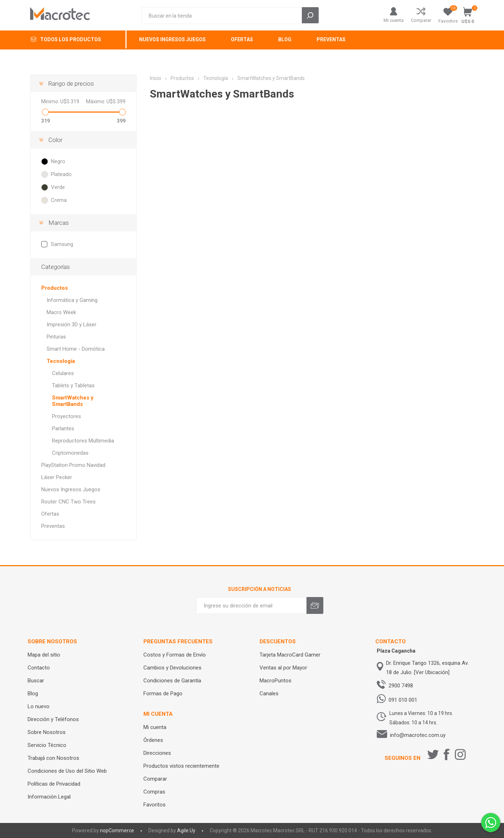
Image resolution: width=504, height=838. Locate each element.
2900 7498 (401, 686)
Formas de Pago (163, 693)
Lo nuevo (39, 706)
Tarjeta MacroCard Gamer (290, 655)
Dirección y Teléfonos (53, 719)
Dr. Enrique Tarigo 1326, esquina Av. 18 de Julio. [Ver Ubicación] (427, 668)
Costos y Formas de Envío (175, 655)
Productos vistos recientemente (181, 766)
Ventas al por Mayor (283, 668)
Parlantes (63, 429)
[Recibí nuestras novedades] (251, 605)
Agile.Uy (186, 830)
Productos (54, 288)
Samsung (62, 244)
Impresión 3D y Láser (72, 325)
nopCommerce (117, 830)
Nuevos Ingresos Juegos (71, 489)
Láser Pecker (57, 477)
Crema (59, 200)
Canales (269, 693)
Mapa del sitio (44, 655)
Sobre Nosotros (47, 732)
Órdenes (153, 740)
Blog (33, 693)
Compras (154, 792)
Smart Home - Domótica (76, 349)
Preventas (53, 526)
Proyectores (66, 416)
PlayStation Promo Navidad (73, 465)
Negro (58, 161)
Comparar (421, 20)
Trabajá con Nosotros (53, 758)
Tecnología (61, 361)
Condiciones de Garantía (172, 681)
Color (55, 140)
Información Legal (49, 797)
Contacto (39, 668)
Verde (58, 187)
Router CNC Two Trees (68, 502)
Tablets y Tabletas (73, 385)
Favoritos (154, 805)
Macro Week (61, 312)
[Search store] (222, 16)
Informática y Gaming (72, 300)
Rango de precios (71, 84)
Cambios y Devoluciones (172, 668)
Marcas (59, 223)
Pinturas (56, 337)
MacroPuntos (275, 681)
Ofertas (50, 514)
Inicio (156, 78)
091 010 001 (403, 700)
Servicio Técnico (47, 745)
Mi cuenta (394, 20)
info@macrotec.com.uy (418, 735)
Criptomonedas (70, 453)
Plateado (61, 174)
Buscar (36, 681)
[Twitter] (433, 754)
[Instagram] (460, 754)
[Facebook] (447, 754)
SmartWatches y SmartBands (73, 401)
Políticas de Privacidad (54, 784)
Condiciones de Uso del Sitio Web (67, 771)
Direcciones (157, 753)
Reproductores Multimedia (83, 441)
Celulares (63, 373)
